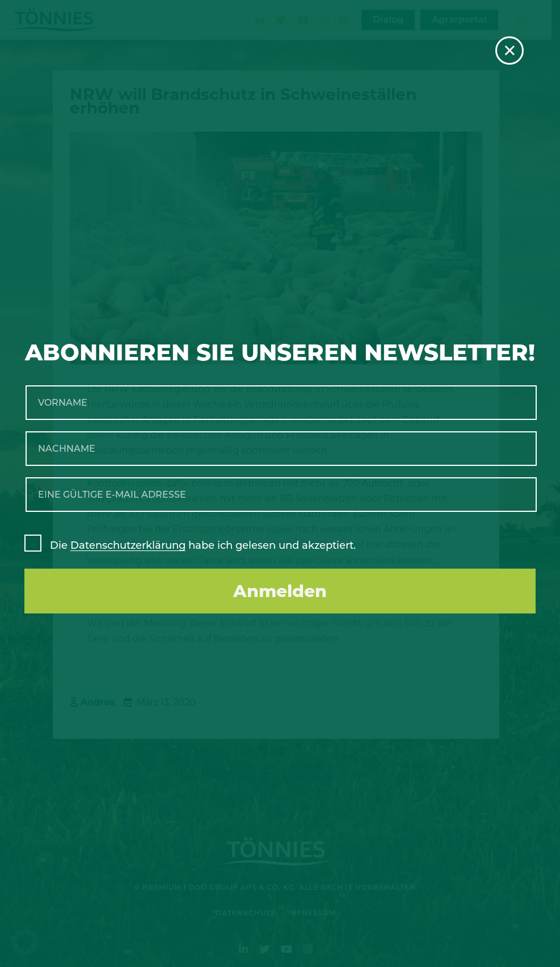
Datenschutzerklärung (128, 545)
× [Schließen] (510, 51)
